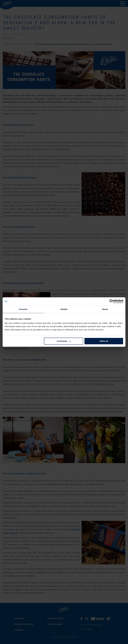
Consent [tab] (23, 309)
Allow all (104, 341)
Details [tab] (64, 309)
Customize (64, 341)
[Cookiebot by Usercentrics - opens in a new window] (111, 301)
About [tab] (105, 309)
